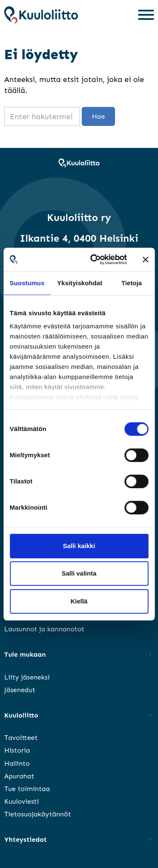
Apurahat (19, 776)
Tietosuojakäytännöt (37, 814)
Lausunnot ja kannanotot (44, 629)
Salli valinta (79, 573)
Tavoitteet (21, 738)
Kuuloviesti (21, 801)
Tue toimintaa (27, 789)
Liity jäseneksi (27, 677)
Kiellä (79, 601)
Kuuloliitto (21, 715)
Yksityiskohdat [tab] (80, 283)
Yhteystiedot (25, 839)
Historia (17, 750)
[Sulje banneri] (145, 259)
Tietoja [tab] (132, 283)
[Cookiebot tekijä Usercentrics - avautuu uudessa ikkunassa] (94, 259)
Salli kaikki (79, 546)
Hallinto (17, 763)
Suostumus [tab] (27, 283)
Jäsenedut (20, 690)
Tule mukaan (25, 654)
